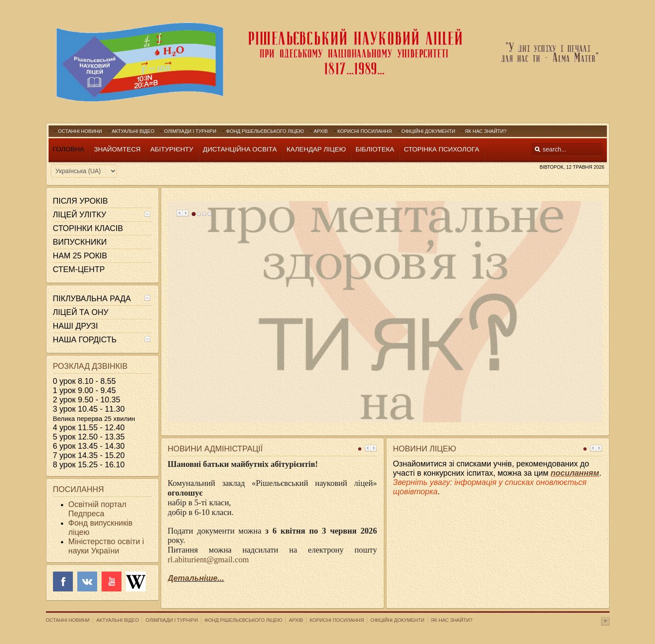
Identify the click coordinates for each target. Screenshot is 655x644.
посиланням (575, 473)
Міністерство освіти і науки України (106, 546)
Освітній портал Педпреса (98, 509)
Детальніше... (196, 578)
